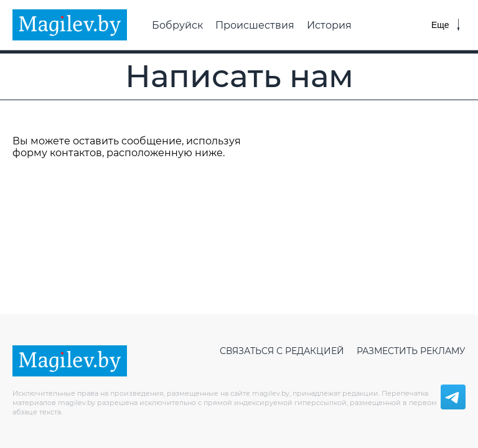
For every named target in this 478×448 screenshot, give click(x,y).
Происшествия (255, 25)
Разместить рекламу (411, 351)
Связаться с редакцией (282, 351)
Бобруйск (177, 25)
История (329, 25)
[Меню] (445, 25)
